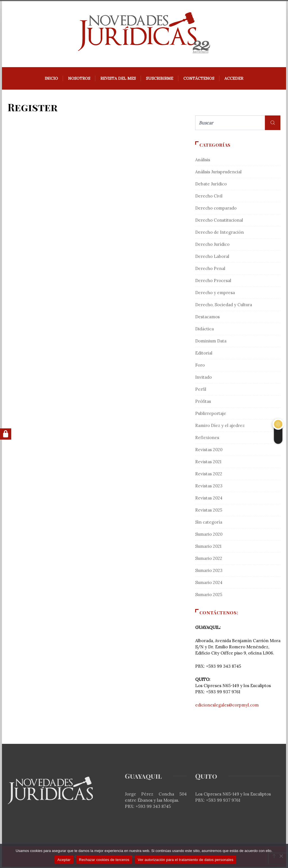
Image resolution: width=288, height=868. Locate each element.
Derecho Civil (209, 197)
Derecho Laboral (212, 257)
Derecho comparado (216, 209)
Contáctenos (199, 79)
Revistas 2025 (209, 511)
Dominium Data (211, 342)
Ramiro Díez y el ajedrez (220, 427)
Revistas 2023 (209, 487)
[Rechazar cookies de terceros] (281, 856)
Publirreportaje (211, 414)
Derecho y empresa (215, 294)
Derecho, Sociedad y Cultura (224, 306)
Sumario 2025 (209, 596)
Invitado (203, 378)
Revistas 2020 (209, 451)
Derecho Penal (210, 270)
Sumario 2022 (209, 559)
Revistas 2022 (209, 475)
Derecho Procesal (213, 282)
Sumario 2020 (209, 535)
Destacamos (207, 318)
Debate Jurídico (211, 185)
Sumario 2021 (208, 547)
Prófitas (203, 402)
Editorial (204, 354)
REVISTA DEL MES (118, 79)
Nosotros (79, 79)
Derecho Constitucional (219, 221)
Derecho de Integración (220, 233)
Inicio (51, 79)
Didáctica (204, 330)
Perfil (201, 390)
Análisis (203, 161)
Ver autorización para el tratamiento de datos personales (186, 860)
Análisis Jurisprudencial (218, 173)
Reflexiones (207, 439)
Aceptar (64, 860)
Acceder (234, 79)
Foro (200, 366)
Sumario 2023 (209, 572)
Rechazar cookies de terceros (104, 860)
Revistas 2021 (208, 463)
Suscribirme (160, 79)
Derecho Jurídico (212, 245)
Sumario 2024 (209, 584)
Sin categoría (209, 523)
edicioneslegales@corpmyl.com (227, 706)
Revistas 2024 (209, 499)
